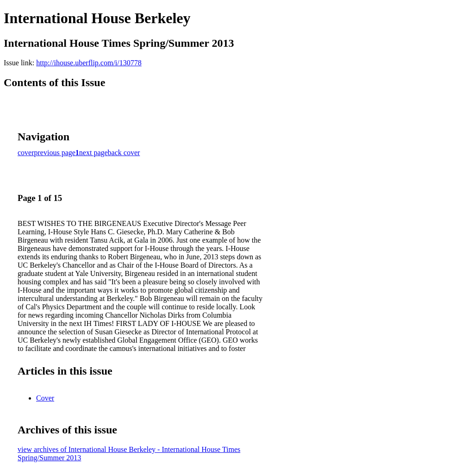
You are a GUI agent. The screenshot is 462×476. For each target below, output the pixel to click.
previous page (55, 153)
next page (94, 153)
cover (26, 153)
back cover (124, 153)
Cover (45, 398)
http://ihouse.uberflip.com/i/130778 (89, 63)
